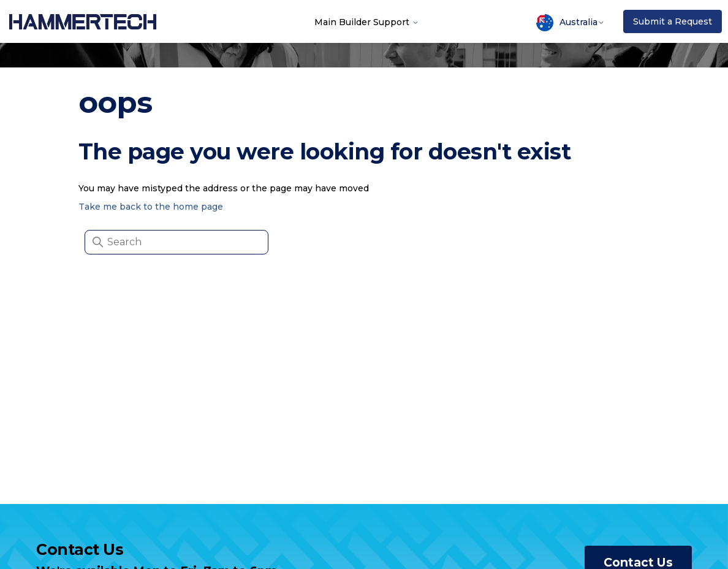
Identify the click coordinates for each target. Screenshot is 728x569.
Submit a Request (673, 21)
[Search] (176, 242)
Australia (571, 23)
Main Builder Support (367, 21)
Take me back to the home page (151, 207)
